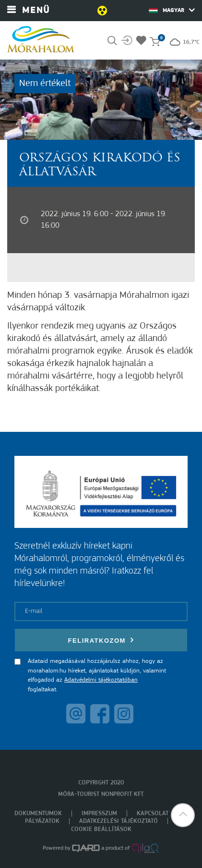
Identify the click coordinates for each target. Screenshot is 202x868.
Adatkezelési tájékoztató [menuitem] (119, 821)
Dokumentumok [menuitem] (38, 813)
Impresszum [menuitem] (99, 813)
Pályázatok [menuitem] (42, 821)
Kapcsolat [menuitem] (153, 813)
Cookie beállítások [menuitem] (101, 829)
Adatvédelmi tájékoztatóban (101, 680)
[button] (183, 815)
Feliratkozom (101, 640)
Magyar (172, 10)
